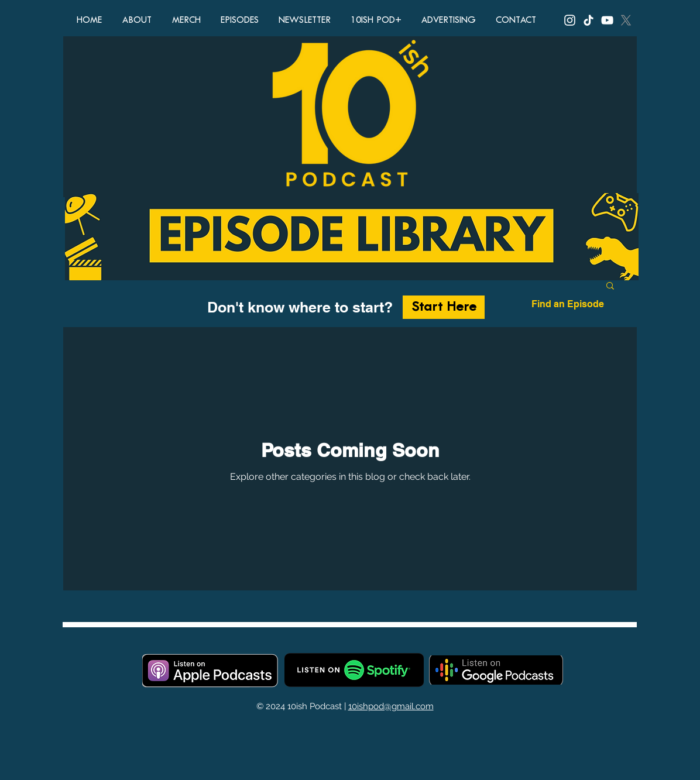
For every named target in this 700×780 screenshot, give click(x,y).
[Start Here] (444, 307)
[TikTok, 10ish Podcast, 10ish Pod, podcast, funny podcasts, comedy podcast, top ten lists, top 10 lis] (589, 20)
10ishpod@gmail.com (391, 706)
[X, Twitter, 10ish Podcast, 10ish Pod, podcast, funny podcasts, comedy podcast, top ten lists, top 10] (626, 20)
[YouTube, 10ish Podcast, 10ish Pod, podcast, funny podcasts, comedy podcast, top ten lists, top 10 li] (607, 20)
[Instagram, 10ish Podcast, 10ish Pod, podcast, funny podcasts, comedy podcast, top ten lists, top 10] (570, 20)
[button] (610, 286)
